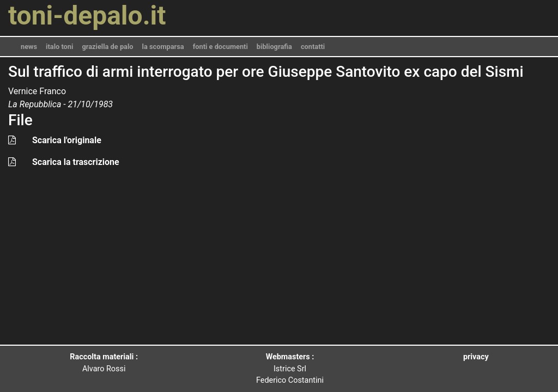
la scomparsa (163, 47)
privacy (476, 357)
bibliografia (274, 47)
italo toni (59, 47)
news (29, 47)
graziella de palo (107, 47)
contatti (313, 47)
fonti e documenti (220, 47)
